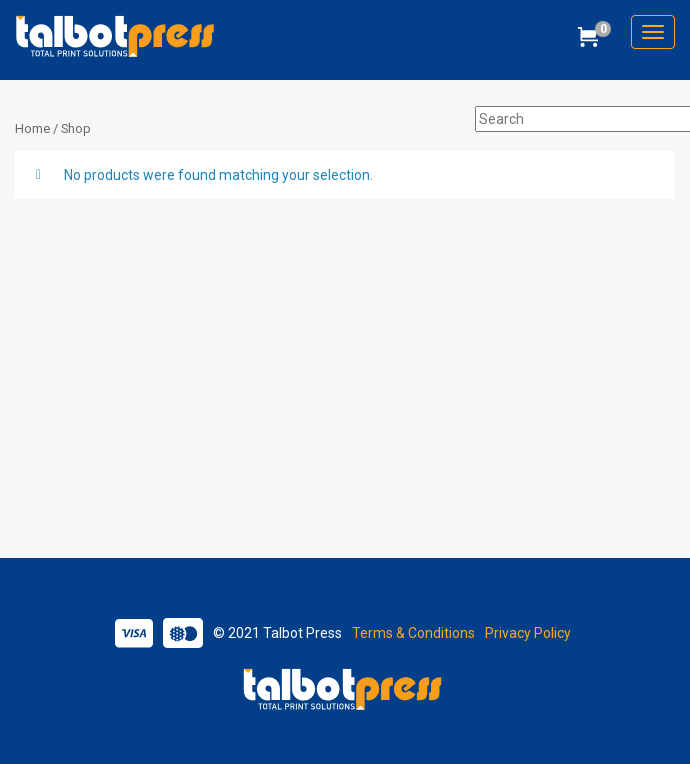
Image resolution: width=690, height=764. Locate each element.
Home (32, 128)
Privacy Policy (528, 633)
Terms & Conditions (413, 633)
